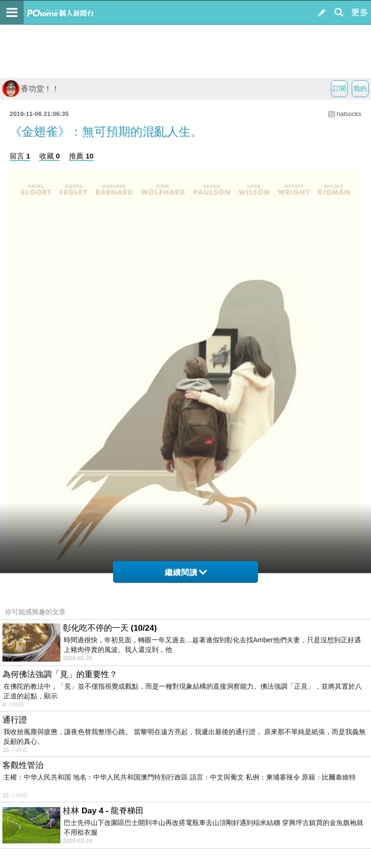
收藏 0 (50, 156)
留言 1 (20, 156)
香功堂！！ (31, 89)
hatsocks (349, 114)
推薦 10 (81, 156)
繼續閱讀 (186, 572)
